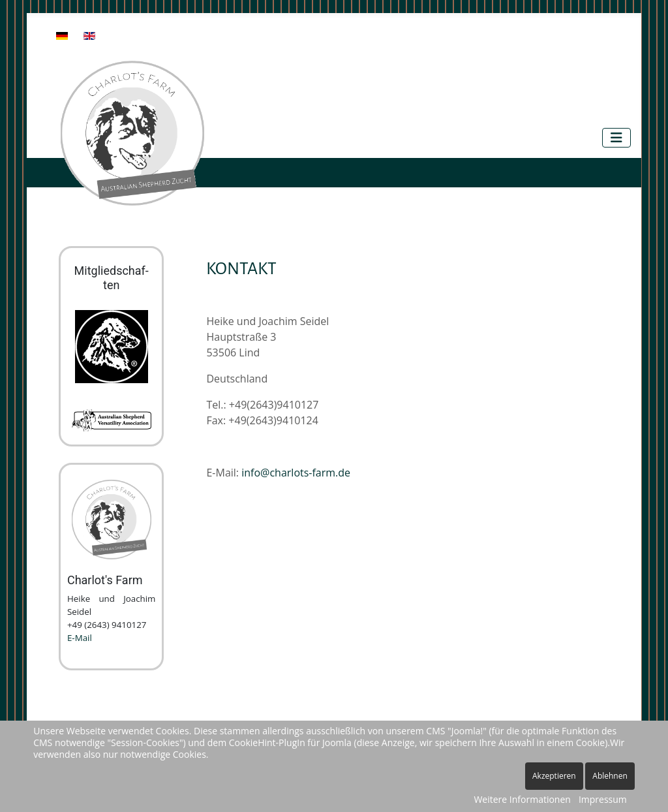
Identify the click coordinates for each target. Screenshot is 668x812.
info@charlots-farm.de (296, 473)
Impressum (603, 799)
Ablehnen (610, 776)
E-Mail (80, 638)
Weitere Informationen (522, 799)
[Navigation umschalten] (616, 138)
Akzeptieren (554, 776)
